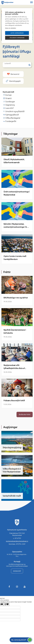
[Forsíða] (7, 2)
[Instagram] (17, 587)
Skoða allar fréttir (25, 414)
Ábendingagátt (15, 81)
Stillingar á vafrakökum (17, 38)
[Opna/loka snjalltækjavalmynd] (31, 3)
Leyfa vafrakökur (17, 33)
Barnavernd (15, 74)
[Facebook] (9, 587)
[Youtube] (25, 587)
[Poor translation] (7, 604)
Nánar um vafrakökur (11, 28)
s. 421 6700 (17, 538)
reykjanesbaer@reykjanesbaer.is (17, 541)
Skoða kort (17, 571)
